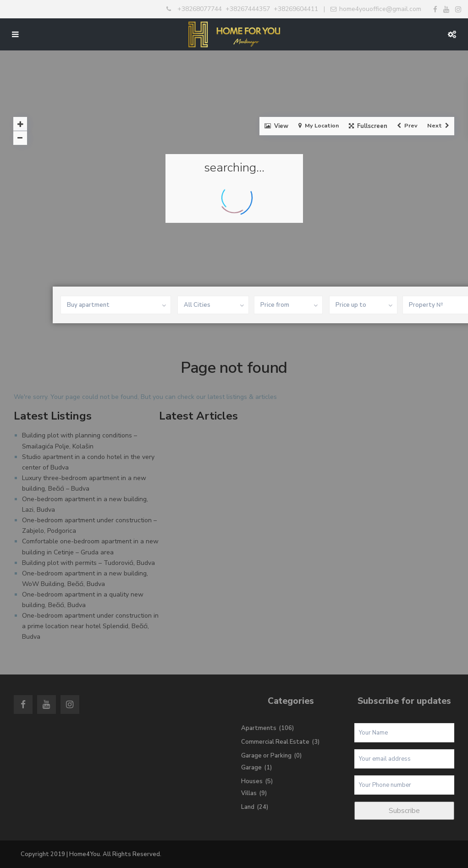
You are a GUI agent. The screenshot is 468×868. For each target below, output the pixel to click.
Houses (252, 781)
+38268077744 (200, 9)
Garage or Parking (266, 756)
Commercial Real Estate (275, 742)
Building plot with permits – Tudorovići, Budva (88, 563)
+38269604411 (296, 9)
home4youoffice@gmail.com (380, 9)
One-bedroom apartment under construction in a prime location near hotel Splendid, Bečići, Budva (90, 626)
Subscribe (404, 811)
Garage (251, 768)
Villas (249, 793)
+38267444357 (248, 9)
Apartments (259, 728)
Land (248, 807)
